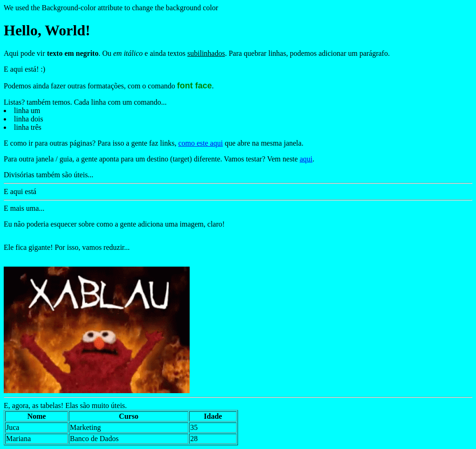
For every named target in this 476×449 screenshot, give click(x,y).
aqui (306, 159)
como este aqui (200, 143)
